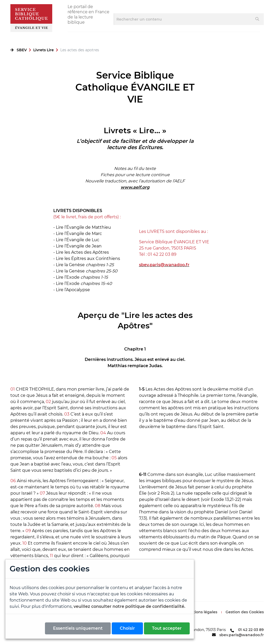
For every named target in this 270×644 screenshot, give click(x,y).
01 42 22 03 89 (251, 630)
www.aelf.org (135, 187)
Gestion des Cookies (245, 612)
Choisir (127, 628)
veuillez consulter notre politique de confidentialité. (129, 606)
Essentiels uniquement (78, 628)
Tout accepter (167, 628)
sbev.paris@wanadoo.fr (242, 635)
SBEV (22, 50)
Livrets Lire (44, 50)
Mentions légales (201, 612)
